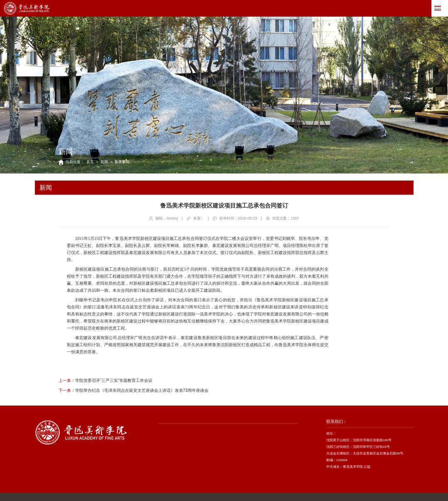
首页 (90, 162)
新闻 (104, 162)
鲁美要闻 (122, 162)
